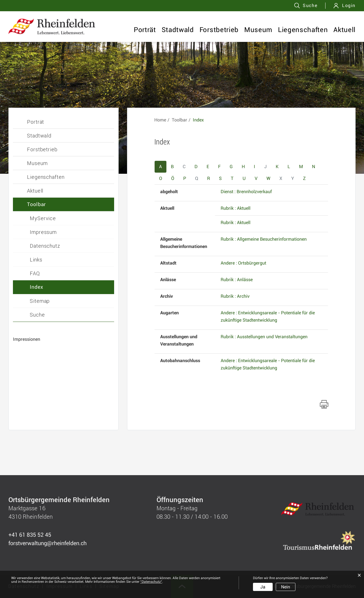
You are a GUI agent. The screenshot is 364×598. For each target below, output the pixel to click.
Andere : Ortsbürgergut (243, 263)
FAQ (35, 273)
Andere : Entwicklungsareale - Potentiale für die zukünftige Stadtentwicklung (268, 316)
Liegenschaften (303, 30)
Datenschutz (45, 246)
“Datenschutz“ (151, 582)
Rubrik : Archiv (235, 296)
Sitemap (40, 301)
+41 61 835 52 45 (30, 535)
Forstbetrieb (219, 30)
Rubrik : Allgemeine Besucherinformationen (264, 239)
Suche (37, 315)
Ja (263, 587)
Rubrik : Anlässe (237, 280)
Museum (258, 30)
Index (37, 287)
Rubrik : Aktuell (236, 208)
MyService (43, 218)
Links (36, 259)
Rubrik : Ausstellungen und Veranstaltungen (264, 337)
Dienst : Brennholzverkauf (246, 192)
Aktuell (344, 30)
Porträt (145, 30)
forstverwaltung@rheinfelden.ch (48, 543)
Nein (286, 587)
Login (349, 5)
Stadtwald (178, 30)
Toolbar (36, 204)
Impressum (43, 232)
